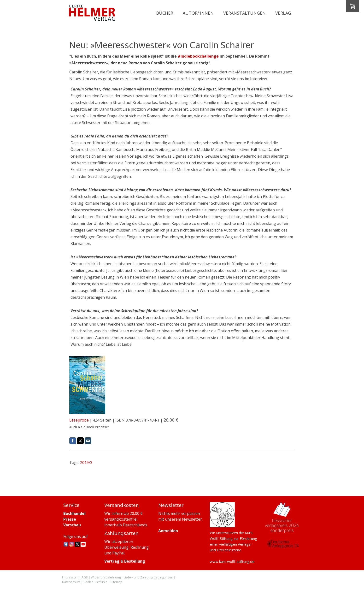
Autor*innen (198, 13)
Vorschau (72, 525)
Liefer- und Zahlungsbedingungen (148, 577)
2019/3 (86, 463)
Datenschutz (71, 582)
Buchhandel (74, 513)
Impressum (70, 577)
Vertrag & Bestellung (125, 561)
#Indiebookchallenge (198, 56)
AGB (85, 577)
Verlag (283, 13)
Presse (70, 519)
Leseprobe (79, 420)
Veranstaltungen (244, 13)
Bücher (165, 13)
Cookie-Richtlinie (95, 582)
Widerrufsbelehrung (106, 577)
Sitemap (116, 582)
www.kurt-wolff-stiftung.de (232, 561)
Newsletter (192, 519)
